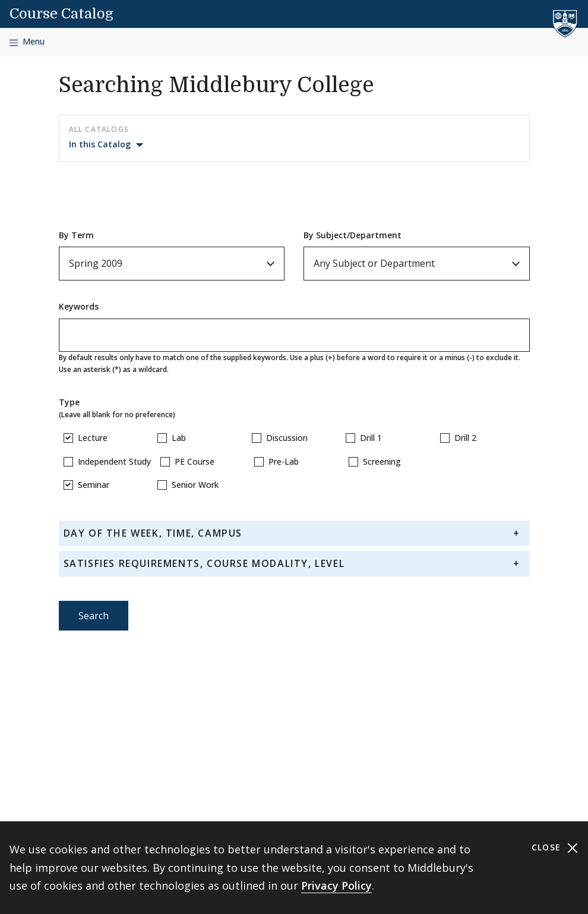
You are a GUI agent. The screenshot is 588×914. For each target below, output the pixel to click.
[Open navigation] (27, 42)
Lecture (93, 438)
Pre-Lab (284, 461)
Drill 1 (371, 438)
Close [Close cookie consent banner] (555, 848)
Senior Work (195, 485)
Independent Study (114, 461)
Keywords (79, 306)
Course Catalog (61, 14)
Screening (382, 461)
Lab (179, 438)
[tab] (294, 533)
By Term (76, 235)
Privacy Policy (336, 885)
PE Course (195, 461)
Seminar (94, 485)
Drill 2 (465, 438)
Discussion (287, 438)
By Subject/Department (353, 235)
